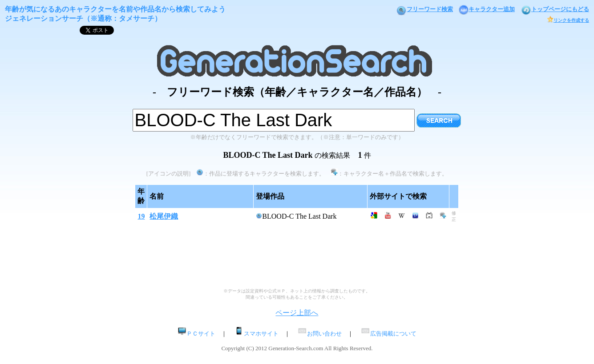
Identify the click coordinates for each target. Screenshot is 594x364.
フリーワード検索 (424, 9)
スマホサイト (256, 334)
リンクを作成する (568, 20)
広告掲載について (388, 334)
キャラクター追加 (487, 9)
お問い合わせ (319, 334)
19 (141, 216)
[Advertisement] (297, 181)
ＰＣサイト (196, 334)
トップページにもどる (555, 9)
